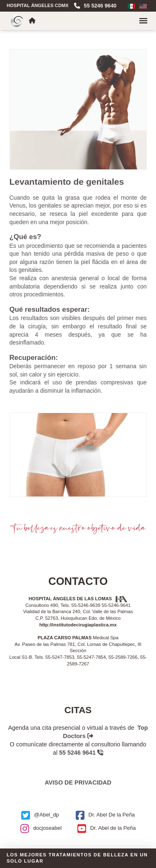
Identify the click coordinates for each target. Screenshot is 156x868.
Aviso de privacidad (78, 782)
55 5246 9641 (81, 753)
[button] (143, 21)
